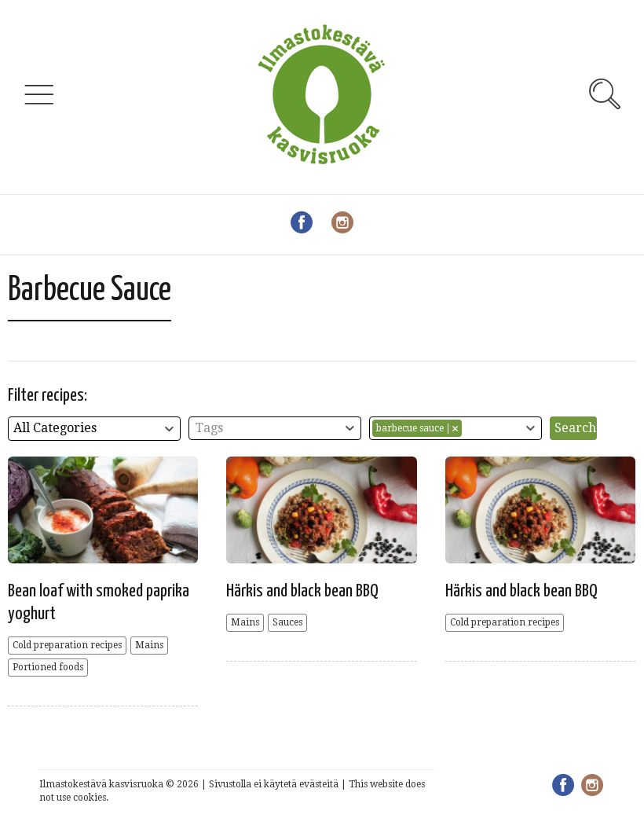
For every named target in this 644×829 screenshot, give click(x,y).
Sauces (287, 622)
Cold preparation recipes (67, 645)
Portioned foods (48, 667)
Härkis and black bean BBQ (302, 591)
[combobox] (94, 429)
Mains (149, 645)
